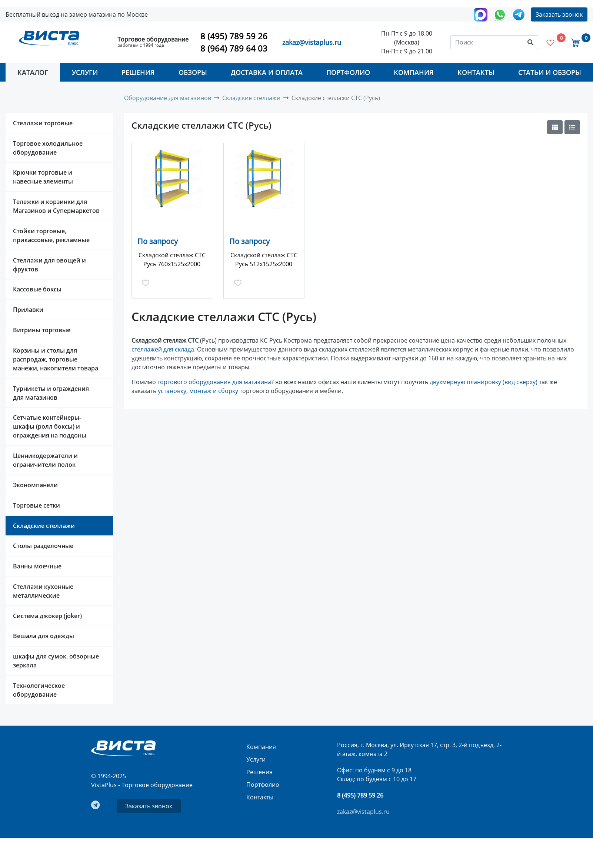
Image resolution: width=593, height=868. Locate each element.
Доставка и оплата (267, 72)
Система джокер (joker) (47, 616)
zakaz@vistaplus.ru (312, 42)
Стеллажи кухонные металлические (43, 591)
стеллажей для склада (163, 349)
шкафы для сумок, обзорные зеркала (56, 661)
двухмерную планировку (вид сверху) (484, 382)
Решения (138, 72)
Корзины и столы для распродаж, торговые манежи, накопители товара (56, 359)
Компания (414, 72)
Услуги (85, 72)
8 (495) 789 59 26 (234, 36)
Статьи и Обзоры (550, 72)
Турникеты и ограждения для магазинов (51, 393)
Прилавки (28, 310)
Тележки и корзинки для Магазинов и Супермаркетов (56, 206)
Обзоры (193, 72)
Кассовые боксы (37, 289)
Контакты (476, 72)
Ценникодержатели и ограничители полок (45, 460)
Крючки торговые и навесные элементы (43, 177)
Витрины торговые (42, 330)
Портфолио (348, 72)
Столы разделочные (43, 546)
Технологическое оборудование (39, 690)
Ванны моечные (37, 566)
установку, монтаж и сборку (198, 391)
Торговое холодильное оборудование (48, 148)
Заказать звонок (559, 14)
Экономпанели (35, 485)
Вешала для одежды (44, 636)
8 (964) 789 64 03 (234, 48)
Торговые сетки (36, 505)
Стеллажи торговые (43, 123)
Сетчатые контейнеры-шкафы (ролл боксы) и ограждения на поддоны (50, 426)
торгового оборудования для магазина (214, 382)
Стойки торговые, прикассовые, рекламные (51, 235)
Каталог (33, 72)
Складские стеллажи (44, 526)
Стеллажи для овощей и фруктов (49, 265)
